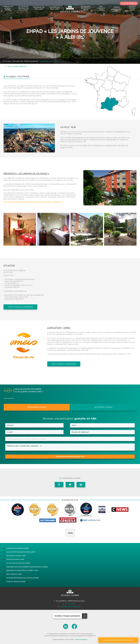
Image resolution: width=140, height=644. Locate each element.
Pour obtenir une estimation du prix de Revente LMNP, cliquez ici (33, 202)
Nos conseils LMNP (101, 8)
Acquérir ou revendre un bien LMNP (118, 640)
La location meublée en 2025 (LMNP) (23, 8)
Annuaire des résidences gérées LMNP (22, 570)
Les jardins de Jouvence (49, 61)
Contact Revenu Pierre (132, 8)
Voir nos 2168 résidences (16, 66)
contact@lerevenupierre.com (69, 607)
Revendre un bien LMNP (39, 8)
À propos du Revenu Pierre (8, 8)
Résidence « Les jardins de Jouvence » (26, 174)
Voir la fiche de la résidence (20, 307)
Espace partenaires (117, 8)
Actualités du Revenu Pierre (86, 8)
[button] (65, 539)
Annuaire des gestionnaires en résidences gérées (27, 567)
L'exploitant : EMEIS (59, 328)
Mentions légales (81, 639)
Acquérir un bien (103, 407)
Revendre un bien (37, 407)
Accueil (7, 61)
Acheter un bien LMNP (54, 8)
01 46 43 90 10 (129, 3)
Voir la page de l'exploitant (64, 364)
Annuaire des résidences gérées (25, 61)
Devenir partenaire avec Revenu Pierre (23, 578)
